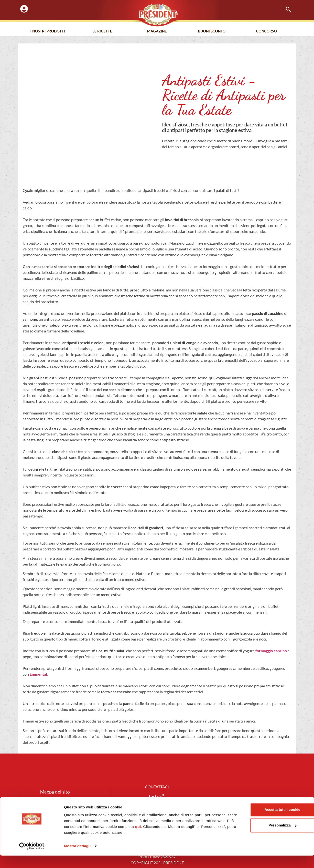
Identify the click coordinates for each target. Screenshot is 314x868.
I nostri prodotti (48, 31)
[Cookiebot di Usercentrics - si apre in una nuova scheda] (32, 858)
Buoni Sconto (212, 31)
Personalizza (261, 838)
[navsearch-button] (286, 10)
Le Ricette (102, 31)
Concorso (266, 31)
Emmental (38, 674)
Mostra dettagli (77, 858)
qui (191, 839)
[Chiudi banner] (306, 817)
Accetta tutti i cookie (261, 822)
